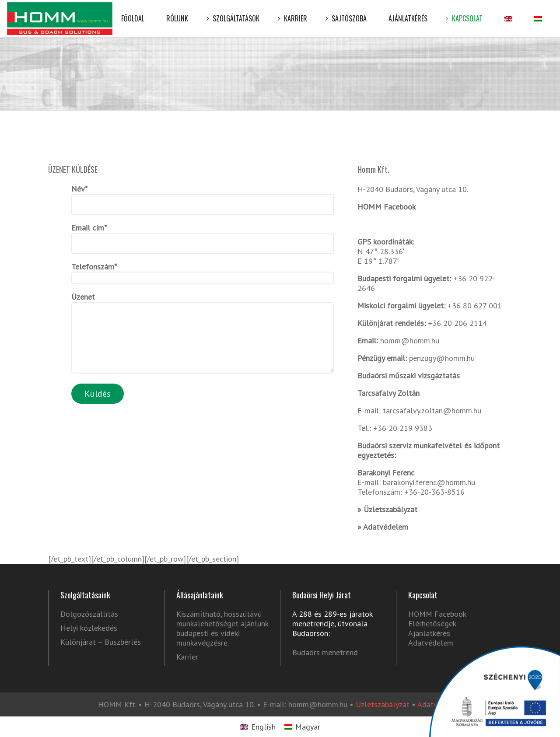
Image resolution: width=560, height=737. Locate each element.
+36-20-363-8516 (434, 492)
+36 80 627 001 (475, 306)
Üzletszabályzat (390, 509)
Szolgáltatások (235, 12)
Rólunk (177, 12)
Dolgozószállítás (89, 614)
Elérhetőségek (432, 623)
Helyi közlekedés (89, 628)
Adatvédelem (386, 527)
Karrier (294, 12)
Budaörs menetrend (325, 652)
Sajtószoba (348, 12)
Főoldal (133, 12)
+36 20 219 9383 (402, 428)
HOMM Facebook (387, 207)
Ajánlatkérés (408, 12)
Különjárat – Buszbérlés (101, 642)
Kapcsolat (466, 12)
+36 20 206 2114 (457, 323)
